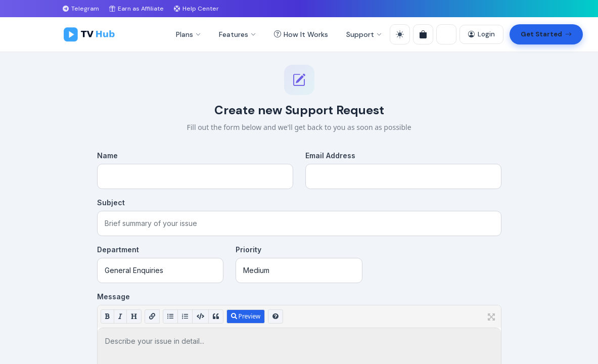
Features (237, 34)
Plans (188, 34)
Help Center (196, 9)
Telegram (81, 9)
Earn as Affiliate (136, 9)
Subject (111, 202)
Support (364, 34)
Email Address (330, 155)
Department (118, 249)
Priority (248, 249)
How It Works (301, 35)
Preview (246, 316)
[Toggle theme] (400, 34)
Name (107, 155)
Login (481, 34)
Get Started (546, 34)
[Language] (446, 34)
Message (113, 297)
